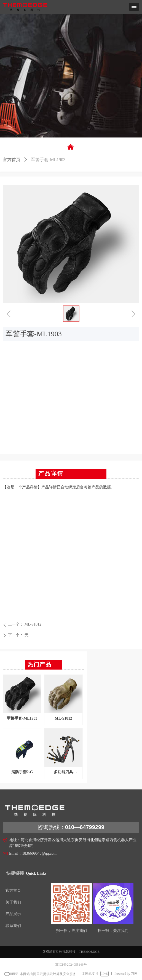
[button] (134, 7)
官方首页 (12, 160)
